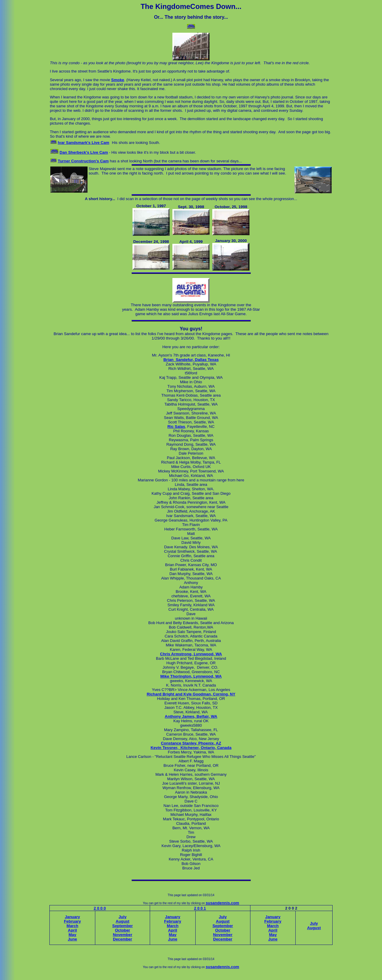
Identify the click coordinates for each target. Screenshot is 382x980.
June (72, 939)
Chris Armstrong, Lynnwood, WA (191, 654)
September (123, 926)
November (123, 935)
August (123, 921)
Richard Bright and (165, 694)
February (72, 921)
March (72, 926)
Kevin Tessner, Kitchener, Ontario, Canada (191, 748)
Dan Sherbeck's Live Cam (84, 152)
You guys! (191, 329)
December (122, 939)
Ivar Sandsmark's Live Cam (84, 143)
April (72, 930)
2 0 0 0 (100, 908)
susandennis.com (223, 903)
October (123, 930)
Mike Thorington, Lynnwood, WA (191, 676)
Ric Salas (176, 427)
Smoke (118, 80)
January (72, 917)
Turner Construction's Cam (83, 161)
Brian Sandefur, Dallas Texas (191, 360)
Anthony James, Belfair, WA (191, 716)
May (72, 935)
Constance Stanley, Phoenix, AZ (191, 743)
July (123, 917)
